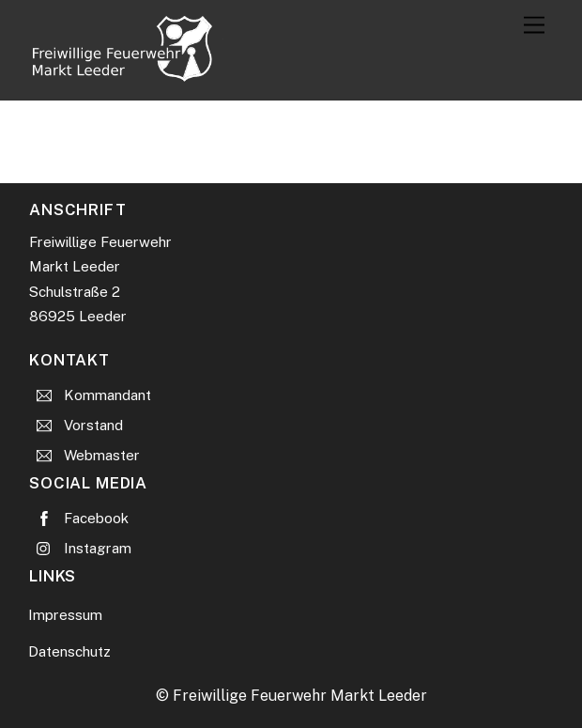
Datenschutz (69, 651)
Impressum (65, 615)
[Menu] (534, 26)
